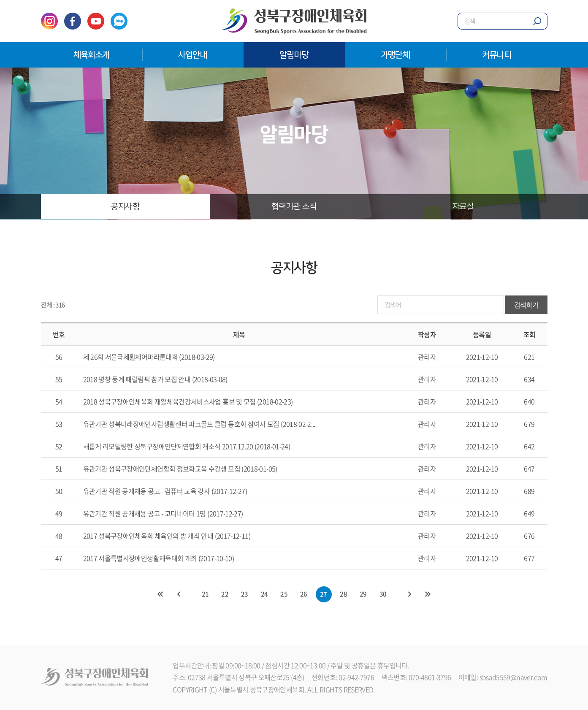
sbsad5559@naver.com (513, 677)
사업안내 (193, 55)
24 (264, 595)
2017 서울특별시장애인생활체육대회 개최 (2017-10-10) (159, 558)
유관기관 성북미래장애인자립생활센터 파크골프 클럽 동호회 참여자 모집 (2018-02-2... (199, 424)
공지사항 (125, 207)
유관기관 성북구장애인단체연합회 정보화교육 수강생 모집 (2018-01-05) (180, 469)
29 (364, 595)
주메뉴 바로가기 (0, 0)
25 (284, 595)
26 (304, 595)
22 (224, 595)
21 (204, 595)
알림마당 (294, 55)
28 (344, 595)
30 (384, 595)
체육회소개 (92, 55)
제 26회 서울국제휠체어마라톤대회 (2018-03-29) (149, 357)
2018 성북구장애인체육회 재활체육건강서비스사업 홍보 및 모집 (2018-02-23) (188, 402)
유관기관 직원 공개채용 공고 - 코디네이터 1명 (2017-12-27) (163, 514)
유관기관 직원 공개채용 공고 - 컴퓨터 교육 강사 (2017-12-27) (165, 491)
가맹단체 (395, 55)
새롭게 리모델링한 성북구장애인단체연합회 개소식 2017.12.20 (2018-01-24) (187, 447)
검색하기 (526, 306)
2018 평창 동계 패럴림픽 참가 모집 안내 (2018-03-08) (155, 379)
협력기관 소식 (294, 207)
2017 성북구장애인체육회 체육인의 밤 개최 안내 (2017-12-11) (167, 536)
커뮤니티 (497, 55)
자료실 (463, 207)
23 (244, 595)
